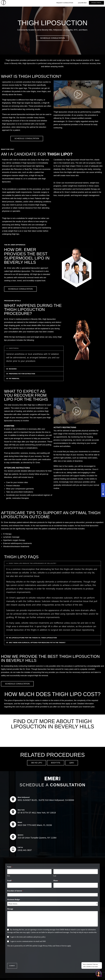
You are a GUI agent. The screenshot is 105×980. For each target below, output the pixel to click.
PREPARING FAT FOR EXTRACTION (22, 374)
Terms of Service (61, 945)
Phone (56, 880)
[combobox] (53, 894)
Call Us (20, 847)
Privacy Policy (48, 945)
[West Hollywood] (13, 799)
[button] (34, 348)
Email (10, 880)
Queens (20, 835)
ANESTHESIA (14, 348)
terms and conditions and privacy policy (32, 936)
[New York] (13, 812)
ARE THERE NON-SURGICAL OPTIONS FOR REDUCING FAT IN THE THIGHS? (37, 643)
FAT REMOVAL (14, 378)
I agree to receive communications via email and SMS (28, 941)
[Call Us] (13, 849)
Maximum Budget (14, 899)
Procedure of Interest (15, 890)
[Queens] (13, 837)
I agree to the (28, 936)
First (9, 875)
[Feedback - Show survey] (103, 490)
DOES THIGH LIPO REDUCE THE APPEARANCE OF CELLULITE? (33, 563)
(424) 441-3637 (25, 850)
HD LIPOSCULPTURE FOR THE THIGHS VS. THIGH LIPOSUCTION (33, 638)
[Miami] (13, 824)
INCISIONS (13, 369)
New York (21, 810)
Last (55, 875)
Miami (20, 822)
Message (10, 908)
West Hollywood (24, 797)
